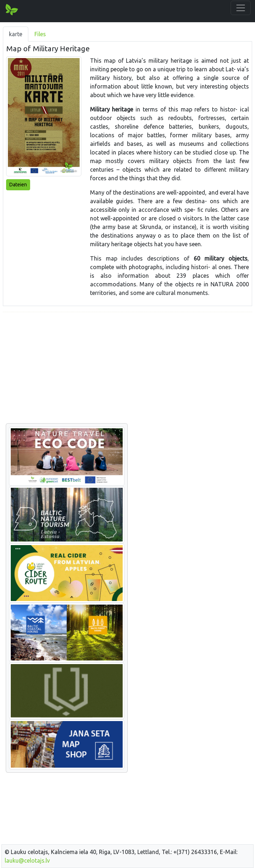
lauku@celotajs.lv (27, 860)
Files (40, 34)
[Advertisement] (127, 368)
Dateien (18, 185)
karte (16, 34)
